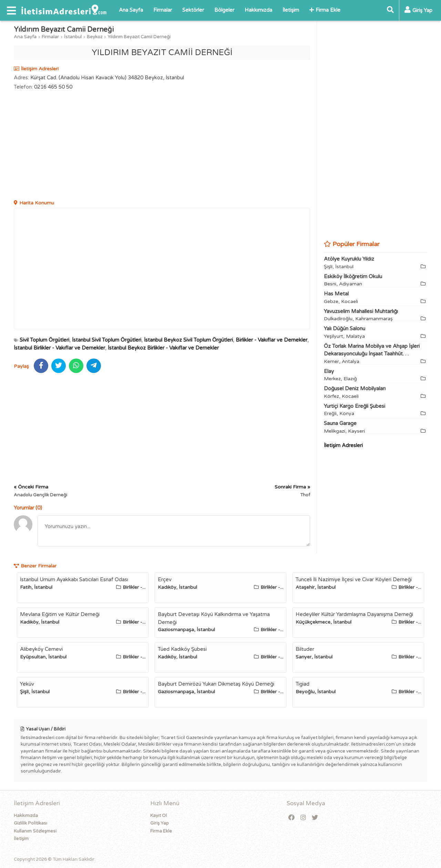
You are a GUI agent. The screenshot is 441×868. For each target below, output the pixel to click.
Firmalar (163, 10)
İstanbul (73, 37)
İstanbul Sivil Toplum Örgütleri (107, 340)
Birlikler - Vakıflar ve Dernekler (271, 340)
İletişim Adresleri (343, 445)
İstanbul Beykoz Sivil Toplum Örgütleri (188, 340)
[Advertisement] (162, 146)
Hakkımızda (258, 10)
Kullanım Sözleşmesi (35, 831)
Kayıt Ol (158, 816)
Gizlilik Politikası (30, 823)
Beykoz (95, 37)
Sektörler (193, 10)
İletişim (291, 10)
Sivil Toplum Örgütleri (44, 340)
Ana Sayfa (131, 10)
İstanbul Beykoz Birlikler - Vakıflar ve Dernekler (163, 348)
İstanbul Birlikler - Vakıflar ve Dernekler (59, 348)
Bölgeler (224, 10)
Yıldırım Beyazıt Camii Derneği (139, 37)
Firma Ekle (325, 10)
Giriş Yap (160, 823)
